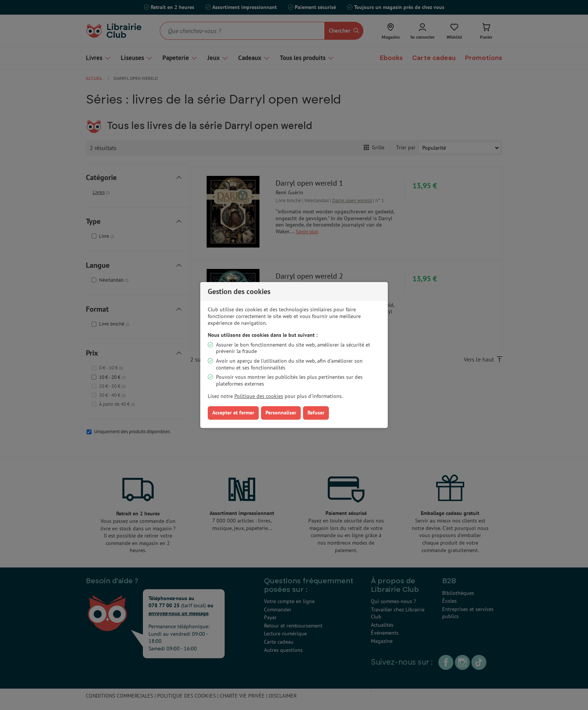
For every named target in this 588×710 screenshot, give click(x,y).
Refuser (316, 413)
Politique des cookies (259, 396)
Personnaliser (281, 413)
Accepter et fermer (233, 413)
